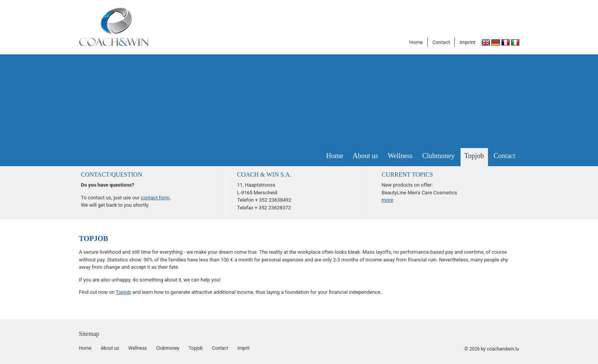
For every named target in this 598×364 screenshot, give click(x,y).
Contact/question (112, 174)
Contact (441, 42)
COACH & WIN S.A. (264, 174)
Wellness (400, 156)
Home (416, 42)
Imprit (243, 348)
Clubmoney (439, 156)
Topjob (474, 156)
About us (366, 156)
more (388, 200)
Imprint (467, 42)
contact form (155, 198)
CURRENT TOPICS (407, 174)
